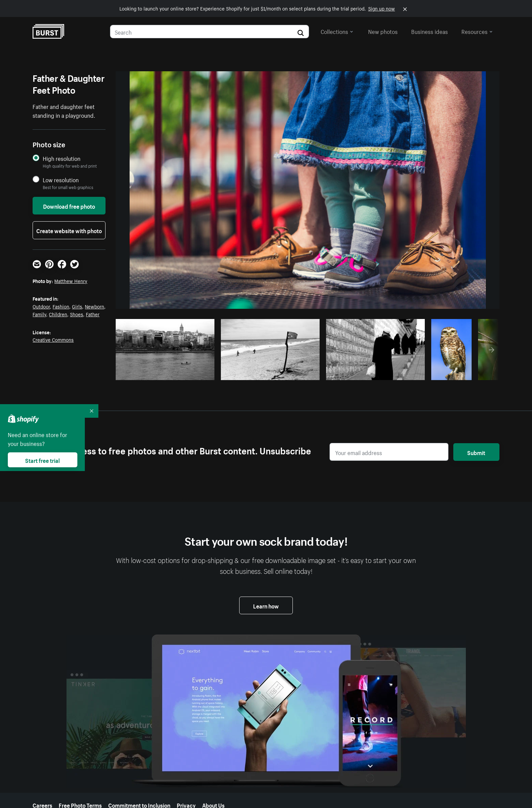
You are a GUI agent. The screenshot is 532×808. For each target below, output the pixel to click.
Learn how (266, 605)
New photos (383, 31)
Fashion (61, 306)
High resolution (62, 158)
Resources (477, 31)
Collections (337, 31)
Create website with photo (69, 230)
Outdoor (41, 306)
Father (93, 314)
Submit (476, 452)
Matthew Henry (71, 281)
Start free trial (42, 460)
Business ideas (430, 31)
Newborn (94, 306)
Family (39, 314)
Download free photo (69, 206)
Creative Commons (53, 339)
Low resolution (61, 180)
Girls (77, 306)
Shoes (77, 314)
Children (58, 314)
